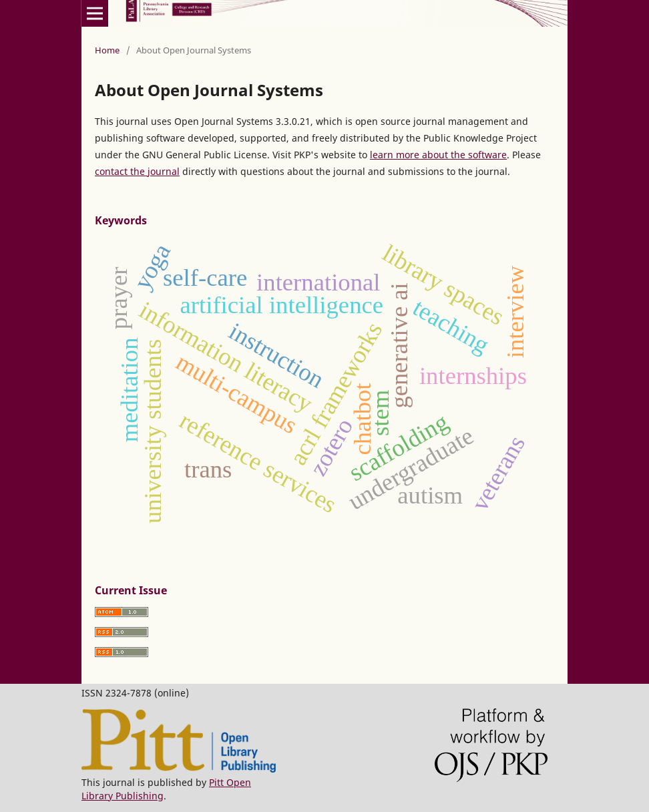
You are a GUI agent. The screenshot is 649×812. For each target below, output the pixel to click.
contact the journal (137, 171)
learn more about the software (438, 155)
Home (107, 50)
